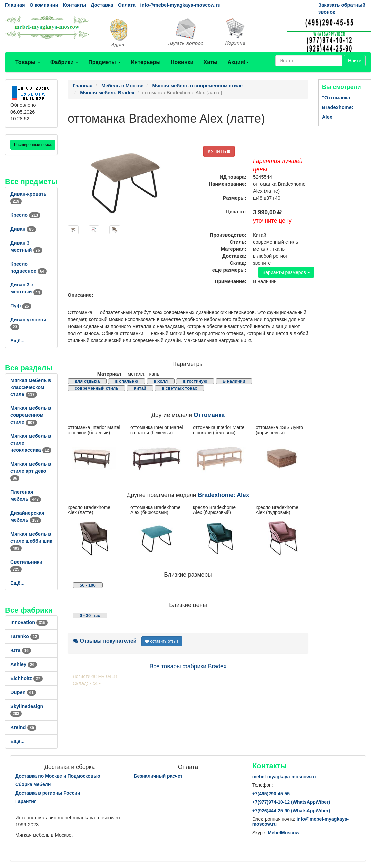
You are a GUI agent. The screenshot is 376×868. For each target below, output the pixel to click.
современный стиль (96, 388)
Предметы (104, 62)
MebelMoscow (283, 833)
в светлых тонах (179, 388)
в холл (161, 381)
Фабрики (64, 62)
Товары (28, 62)
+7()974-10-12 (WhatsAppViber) (291, 802)
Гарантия (26, 801)
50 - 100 (88, 585)
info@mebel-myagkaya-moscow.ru (180, 5)
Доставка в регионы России (48, 793)
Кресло (25, 215)
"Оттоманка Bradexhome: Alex (338, 107)
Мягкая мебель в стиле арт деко (31, 471)
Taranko (25, 636)
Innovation (29, 622)
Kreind (23, 727)
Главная (15, 5)
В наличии (234, 381)
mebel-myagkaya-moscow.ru (284, 777)
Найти (355, 61)
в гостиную (195, 381)
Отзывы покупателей (105, 641)
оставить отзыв (162, 641)
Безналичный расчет (158, 776)
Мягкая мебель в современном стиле (31, 415)
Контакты (74, 5)
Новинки (182, 62)
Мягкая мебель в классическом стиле (31, 387)
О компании (44, 5)
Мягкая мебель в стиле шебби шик (31, 541)
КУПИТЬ (219, 151)
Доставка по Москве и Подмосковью (58, 776)
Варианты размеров (286, 272)
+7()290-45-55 (271, 794)
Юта (21, 650)
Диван (23, 229)
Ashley (24, 664)
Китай (140, 388)
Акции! (238, 62)
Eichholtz (26, 678)
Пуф (21, 306)
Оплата (126, 5)
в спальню (126, 381)
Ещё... (17, 341)
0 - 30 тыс (90, 615)
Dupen (23, 692)
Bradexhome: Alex (224, 495)
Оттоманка (209, 415)
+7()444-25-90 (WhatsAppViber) (291, 811)
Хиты (210, 62)
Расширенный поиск (33, 145)
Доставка (102, 5)
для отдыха (87, 381)
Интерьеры (146, 62)
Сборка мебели (33, 784)
